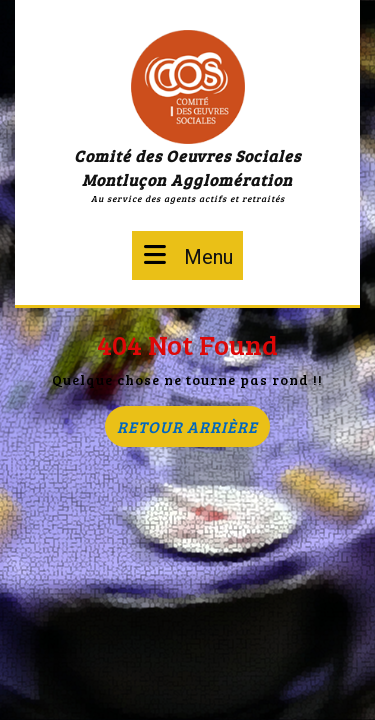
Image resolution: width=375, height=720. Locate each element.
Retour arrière (193, 430)
